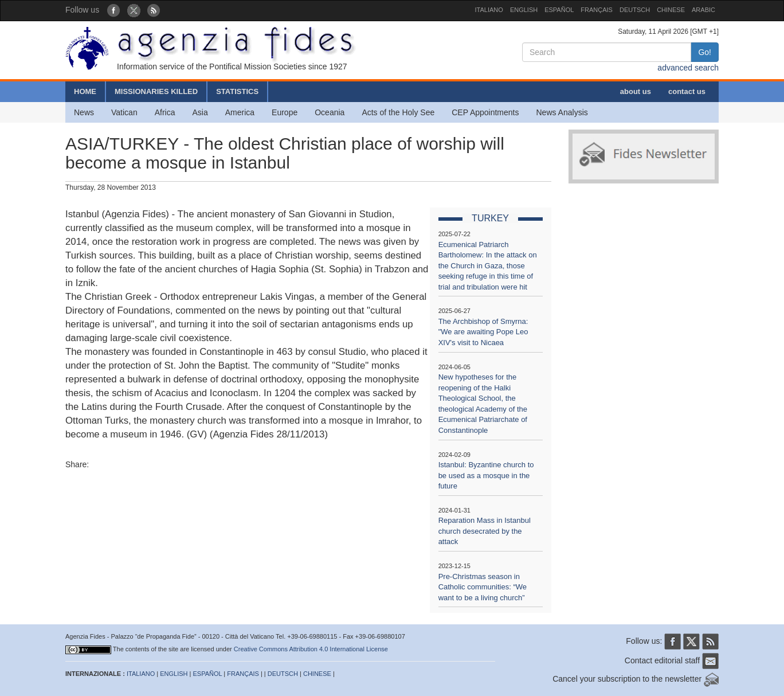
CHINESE (671, 10)
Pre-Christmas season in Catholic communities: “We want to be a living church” (483, 587)
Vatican (124, 112)
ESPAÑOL (559, 10)
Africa (165, 112)
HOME (85, 91)
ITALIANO (489, 10)
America (240, 112)
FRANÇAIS (597, 10)
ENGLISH (524, 10)
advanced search (688, 68)
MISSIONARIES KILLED (156, 91)
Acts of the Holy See (398, 112)
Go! (705, 52)
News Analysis (562, 112)
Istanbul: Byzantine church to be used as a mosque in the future (486, 475)
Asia (200, 112)
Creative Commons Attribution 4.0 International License (311, 649)
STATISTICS (237, 91)
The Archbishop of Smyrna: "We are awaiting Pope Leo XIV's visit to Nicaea (483, 332)
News (84, 112)
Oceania (330, 112)
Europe (285, 112)
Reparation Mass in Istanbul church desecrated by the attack (485, 531)
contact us (687, 91)
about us (636, 91)
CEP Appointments (485, 112)
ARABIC (703, 10)
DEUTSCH (635, 10)
